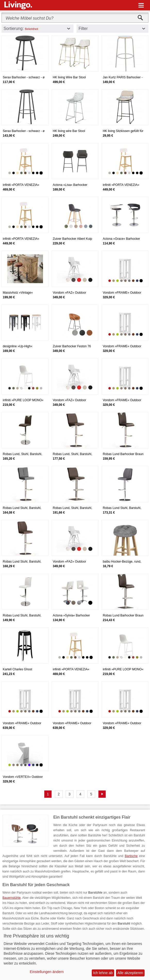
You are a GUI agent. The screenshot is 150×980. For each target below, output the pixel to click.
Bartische (131, 856)
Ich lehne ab (103, 973)
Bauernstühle (12, 898)
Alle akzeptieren (130, 973)
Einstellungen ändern (47, 972)
